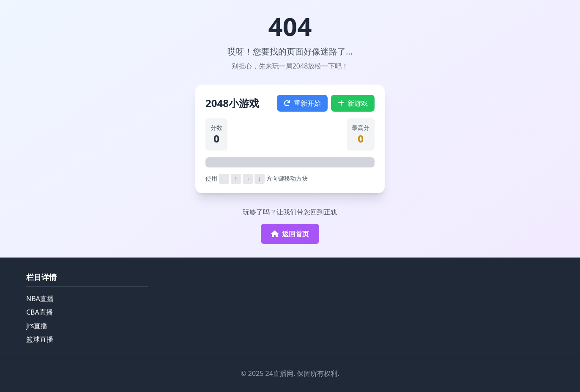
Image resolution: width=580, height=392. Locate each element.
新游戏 (353, 103)
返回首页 (290, 234)
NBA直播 (40, 299)
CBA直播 (40, 312)
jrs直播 (37, 326)
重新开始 (302, 103)
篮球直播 (40, 339)
